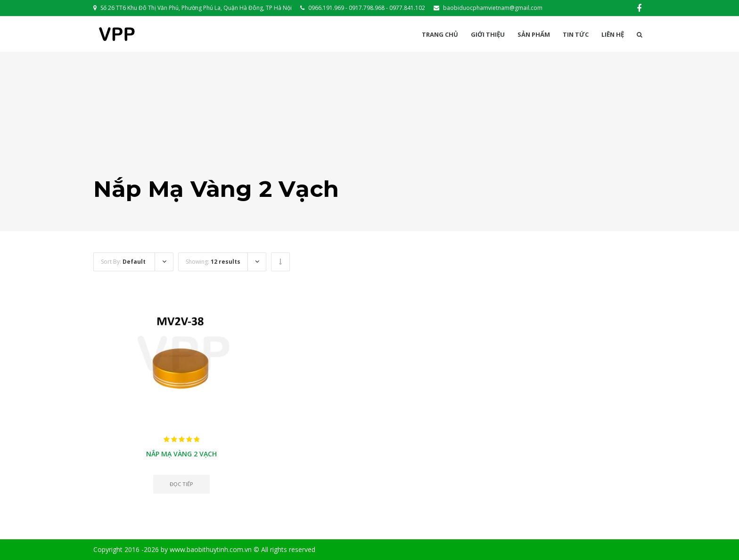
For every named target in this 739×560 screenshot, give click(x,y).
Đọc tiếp (181, 484)
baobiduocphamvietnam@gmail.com (493, 8)
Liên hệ (613, 35)
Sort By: (123, 262)
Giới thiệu (488, 35)
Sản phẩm (534, 35)
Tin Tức (576, 35)
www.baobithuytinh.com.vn (211, 549)
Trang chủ (440, 35)
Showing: (213, 262)
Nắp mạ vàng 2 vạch (181, 454)
